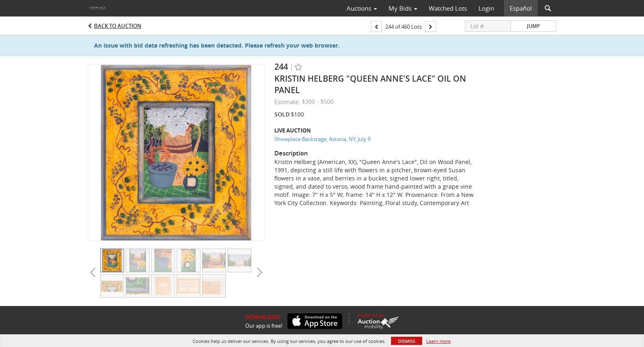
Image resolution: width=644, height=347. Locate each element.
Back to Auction (118, 26)
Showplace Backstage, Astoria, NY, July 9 (322, 139)
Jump (533, 26)
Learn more (438, 341)
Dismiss (407, 341)
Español (521, 8)
